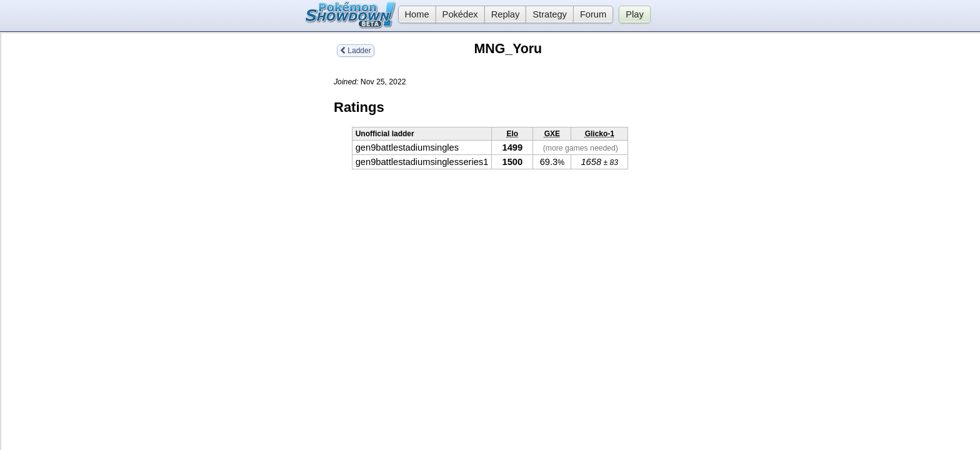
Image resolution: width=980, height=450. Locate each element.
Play (635, 14)
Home (414, 14)
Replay (506, 14)
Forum (593, 14)
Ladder (356, 51)
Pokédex (460, 14)
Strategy (550, 14)
